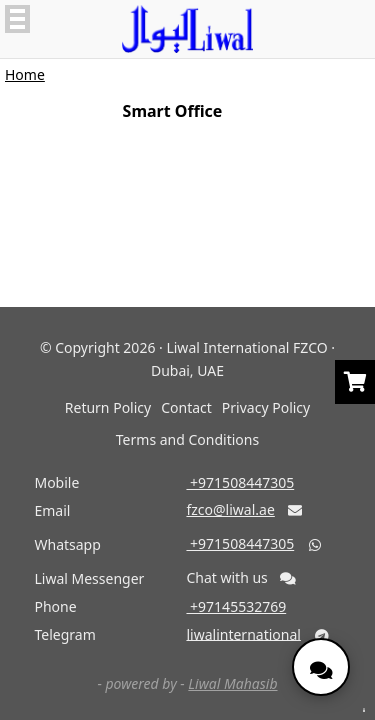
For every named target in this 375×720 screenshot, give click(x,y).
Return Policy (108, 407)
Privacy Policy (266, 407)
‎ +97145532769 (236, 606)
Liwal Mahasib (232, 683)
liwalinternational (243, 633)
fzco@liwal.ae (230, 509)
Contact (186, 407)
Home (25, 74)
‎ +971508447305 (240, 482)
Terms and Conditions (187, 439)
